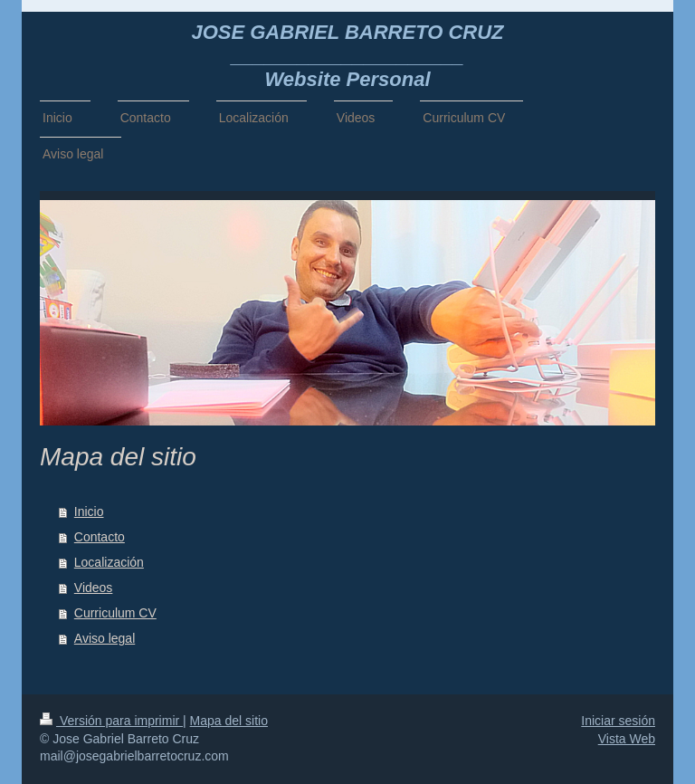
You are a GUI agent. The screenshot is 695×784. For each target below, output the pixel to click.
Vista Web (627, 739)
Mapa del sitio (229, 721)
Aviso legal (105, 638)
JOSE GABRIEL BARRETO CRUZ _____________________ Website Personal (347, 56)
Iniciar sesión (618, 721)
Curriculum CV (115, 613)
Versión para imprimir (111, 721)
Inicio (89, 512)
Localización (109, 562)
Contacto (100, 537)
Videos (94, 588)
